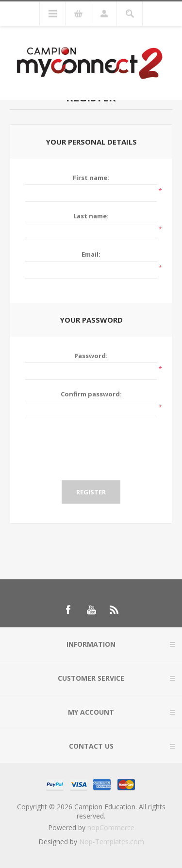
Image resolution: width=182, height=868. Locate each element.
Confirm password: (91, 394)
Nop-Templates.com (112, 842)
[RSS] (115, 610)
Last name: (91, 216)
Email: (91, 254)
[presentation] (91, 449)
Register (91, 492)
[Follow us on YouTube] (91, 610)
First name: (91, 178)
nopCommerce (111, 827)
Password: (91, 356)
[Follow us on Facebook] (68, 610)
